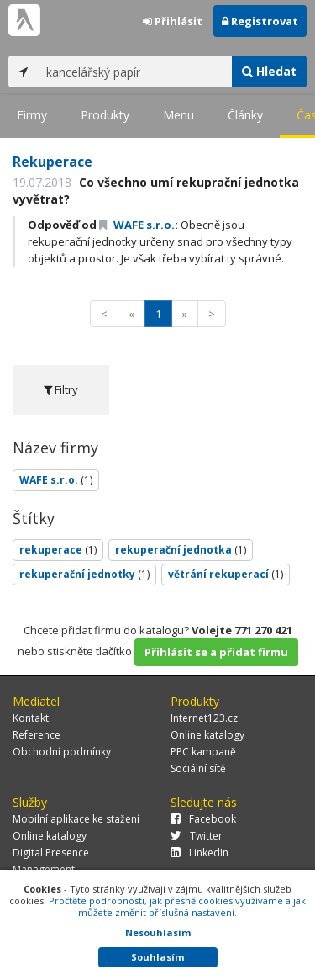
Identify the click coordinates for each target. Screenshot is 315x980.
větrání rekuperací (226, 574)
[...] (135, 72)
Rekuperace (52, 162)
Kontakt (31, 718)
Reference (37, 735)
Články (245, 115)
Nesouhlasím (158, 932)
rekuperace (58, 550)
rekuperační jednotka (181, 550)
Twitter (197, 836)
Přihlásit (173, 21)
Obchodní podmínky (62, 752)
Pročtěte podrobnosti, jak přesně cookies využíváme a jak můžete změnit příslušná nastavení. (177, 906)
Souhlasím (157, 957)
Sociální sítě (198, 768)
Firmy (32, 115)
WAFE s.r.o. (137, 225)
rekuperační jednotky (84, 574)
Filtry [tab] (61, 389)
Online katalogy (207, 735)
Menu (178, 115)
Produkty (105, 115)
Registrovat (260, 21)
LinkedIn (199, 853)
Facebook (203, 819)
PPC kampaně (203, 752)
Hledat (269, 71)
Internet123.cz (204, 718)
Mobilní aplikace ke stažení (76, 819)
